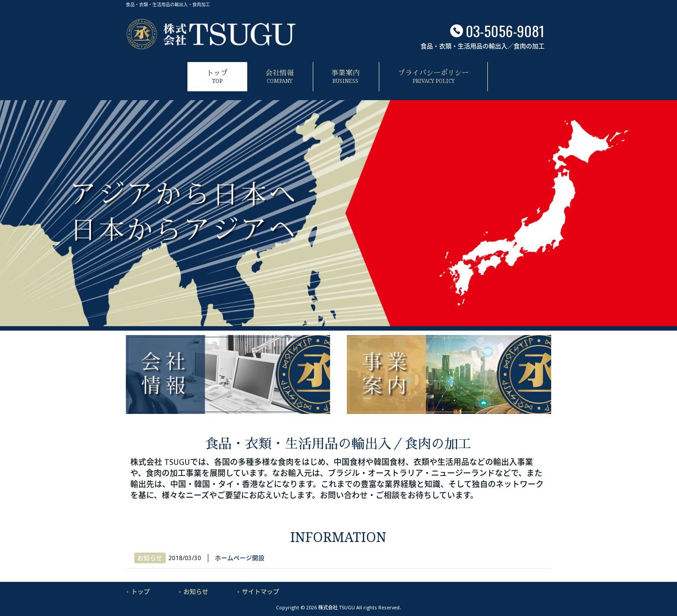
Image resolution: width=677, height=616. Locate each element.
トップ (140, 592)
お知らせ (150, 558)
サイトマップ (261, 592)
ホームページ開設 (240, 558)
